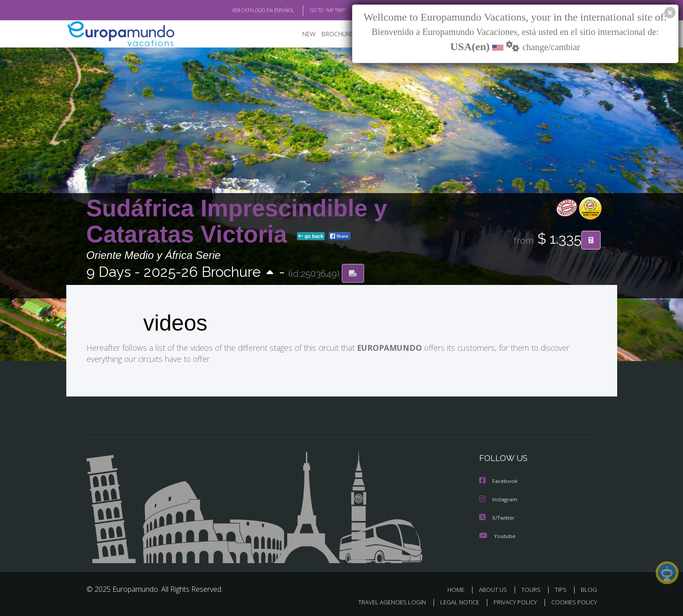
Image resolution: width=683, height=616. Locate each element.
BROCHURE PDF (337, 34)
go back (311, 237)
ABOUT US (495, 588)
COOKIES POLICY (572, 601)
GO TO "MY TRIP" (314, 10)
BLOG (588, 588)
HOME (459, 588)
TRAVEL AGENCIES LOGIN (383, 601)
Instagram (499, 499)
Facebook (498, 481)
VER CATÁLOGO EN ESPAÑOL (242, 10)
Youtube (497, 535)
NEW (300, 34)
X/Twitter (497, 517)
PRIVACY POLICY (511, 601)
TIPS (562, 588)
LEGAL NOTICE (453, 601)
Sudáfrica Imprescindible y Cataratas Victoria (237, 221)
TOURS (533, 588)
